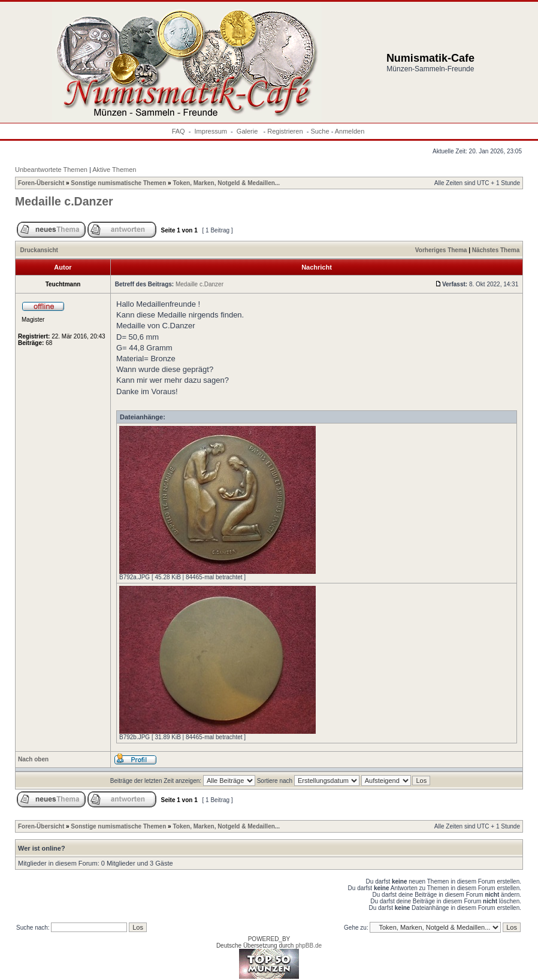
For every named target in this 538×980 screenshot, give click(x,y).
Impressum (211, 131)
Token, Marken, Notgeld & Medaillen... (226, 183)
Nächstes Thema (496, 250)
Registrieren (285, 131)
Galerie (248, 131)
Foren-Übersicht (41, 183)
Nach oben (33, 759)
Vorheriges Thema (441, 250)
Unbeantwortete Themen (51, 170)
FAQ (179, 131)
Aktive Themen (114, 170)
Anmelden (350, 131)
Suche (320, 131)
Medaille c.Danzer (64, 201)
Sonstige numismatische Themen (118, 183)
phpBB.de (309, 946)
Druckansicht (39, 250)
